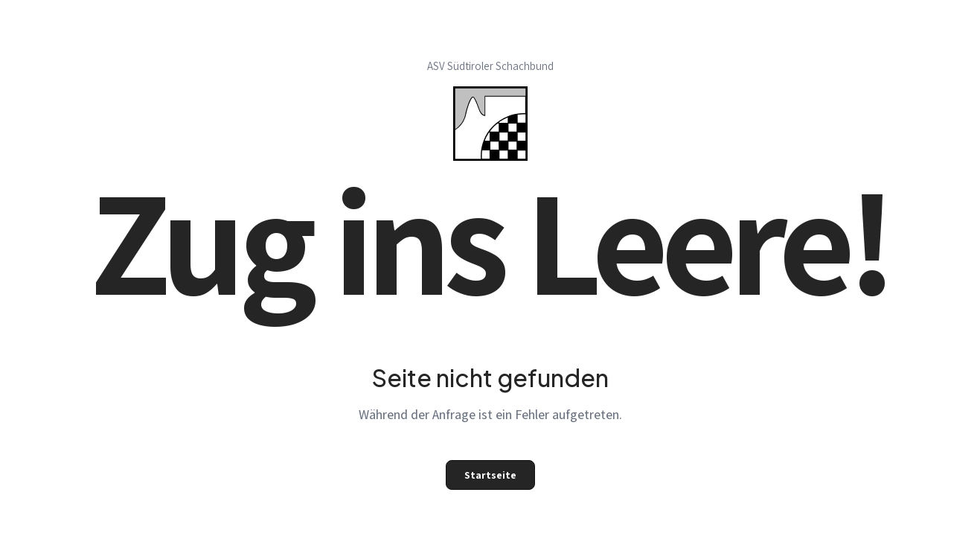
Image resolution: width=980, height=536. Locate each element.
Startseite (490, 475)
